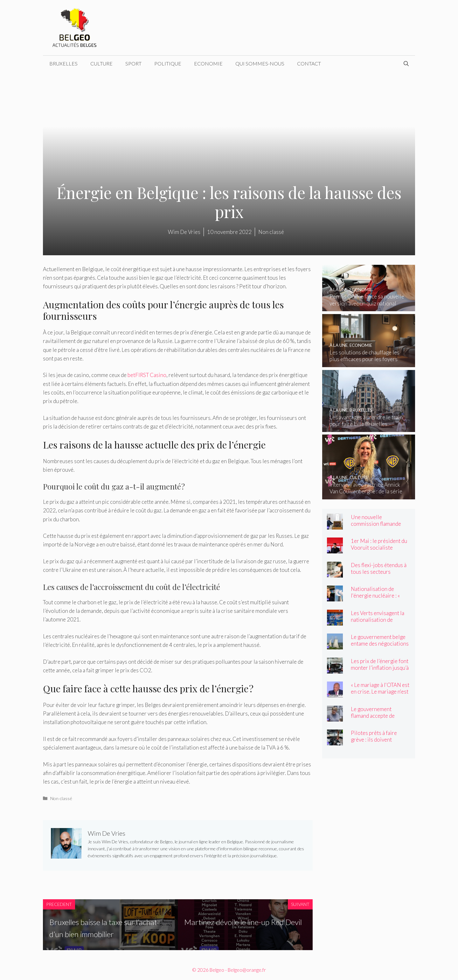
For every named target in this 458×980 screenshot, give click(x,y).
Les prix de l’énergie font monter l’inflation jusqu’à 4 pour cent (380, 668)
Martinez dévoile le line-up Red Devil (243, 922)
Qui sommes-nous (260, 63)
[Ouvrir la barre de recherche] (406, 64)
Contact (309, 63)
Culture (101, 63)
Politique (168, 63)
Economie (208, 63)
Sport (133, 63)
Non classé (61, 798)
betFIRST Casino (147, 375)
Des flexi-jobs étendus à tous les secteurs (379, 568)
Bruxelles (63, 63)
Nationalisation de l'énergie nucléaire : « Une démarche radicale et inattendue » (380, 599)
